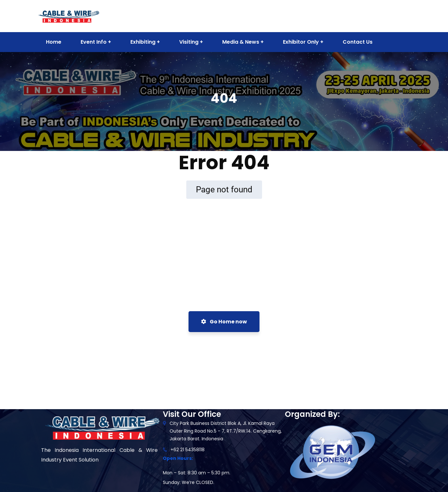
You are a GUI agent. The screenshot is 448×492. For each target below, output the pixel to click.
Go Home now (224, 322)
